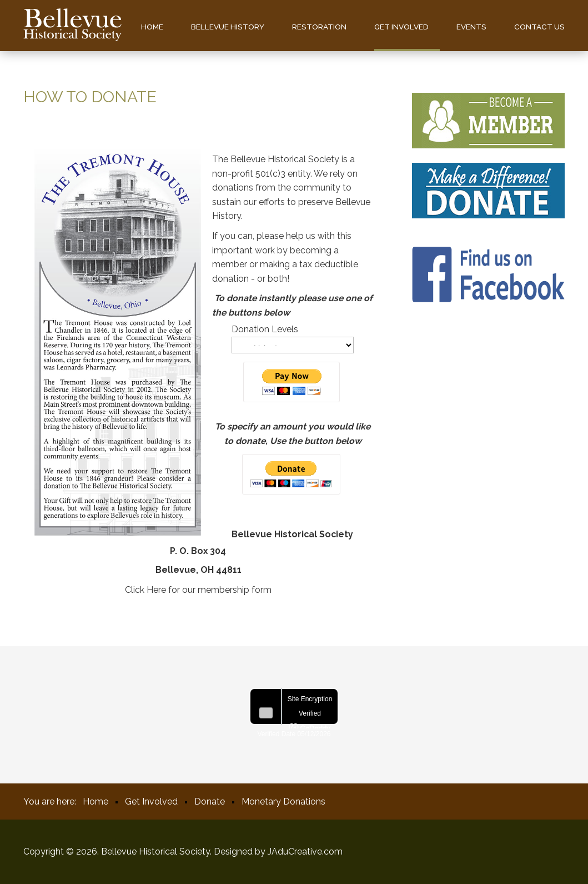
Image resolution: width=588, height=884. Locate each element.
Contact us (539, 27)
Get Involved (401, 27)
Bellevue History (228, 27)
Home (152, 27)
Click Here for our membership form (198, 590)
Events (471, 27)
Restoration (319, 27)
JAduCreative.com (305, 851)
